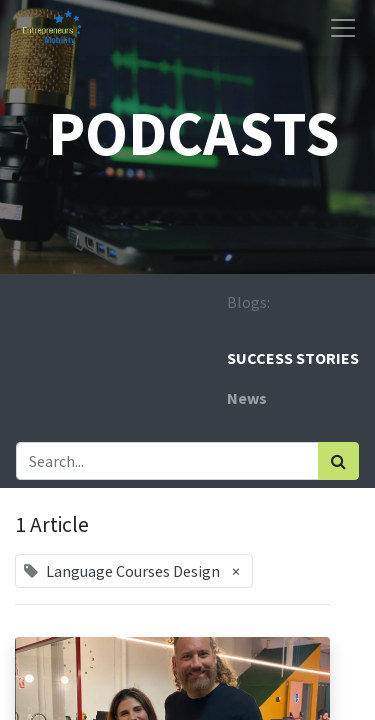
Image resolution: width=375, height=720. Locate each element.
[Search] (338, 461)
